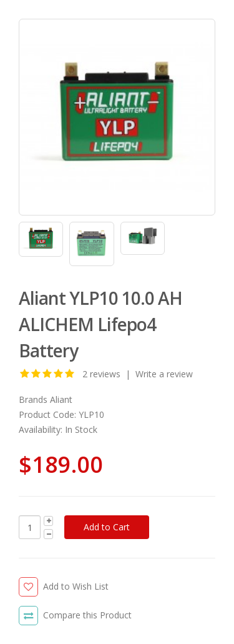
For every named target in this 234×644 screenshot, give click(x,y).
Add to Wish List (76, 586)
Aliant (61, 399)
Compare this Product (87, 615)
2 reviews (101, 374)
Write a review (164, 374)
